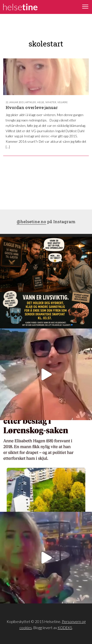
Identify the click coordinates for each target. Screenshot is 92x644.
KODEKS (65, 628)
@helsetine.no (31, 222)
